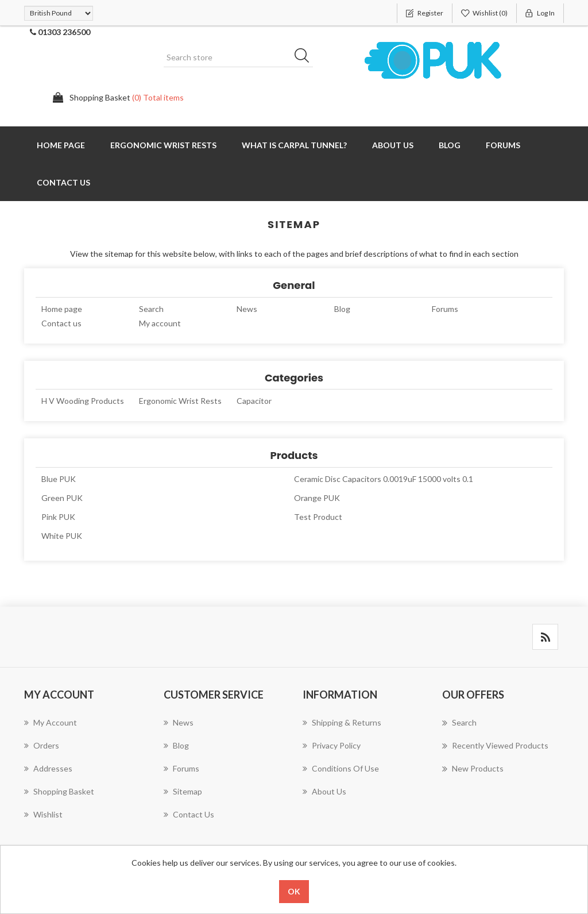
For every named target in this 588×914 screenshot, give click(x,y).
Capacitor (254, 401)
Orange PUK (317, 498)
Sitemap (183, 791)
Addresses (48, 768)
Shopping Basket (59, 791)
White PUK (62, 536)
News (247, 309)
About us (393, 145)
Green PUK (62, 498)
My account (160, 323)
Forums (503, 145)
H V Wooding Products (83, 401)
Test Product (318, 517)
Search (151, 309)
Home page (61, 145)
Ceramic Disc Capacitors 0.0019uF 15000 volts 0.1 (384, 479)
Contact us (63, 182)
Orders (42, 745)
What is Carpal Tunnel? (294, 145)
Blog (450, 145)
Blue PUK (59, 479)
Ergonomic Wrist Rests (163, 145)
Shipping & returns (342, 722)
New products (473, 769)
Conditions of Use (341, 768)
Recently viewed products (495, 746)
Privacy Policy (332, 745)
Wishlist (43, 814)
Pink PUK (58, 517)
